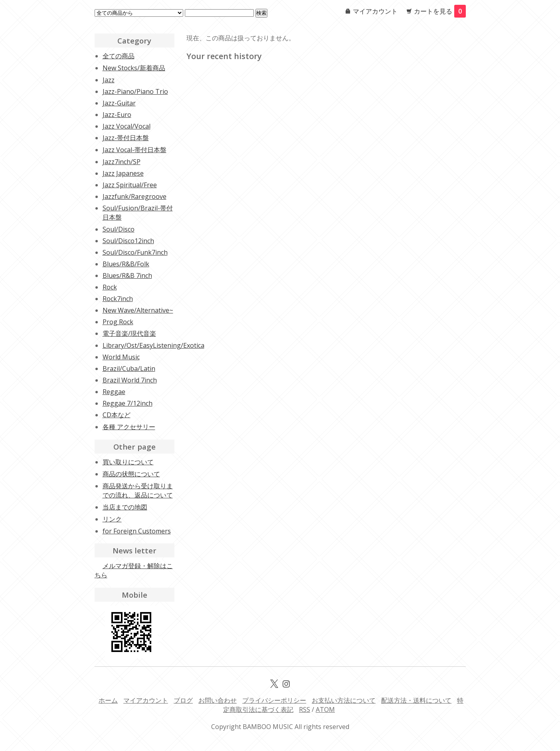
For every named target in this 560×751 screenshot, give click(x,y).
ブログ (183, 700)
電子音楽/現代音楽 (129, 333)
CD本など (117, 415)
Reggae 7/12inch (128, 403)
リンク (112, 519)
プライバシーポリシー (274, 700)
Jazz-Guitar (119, 103)
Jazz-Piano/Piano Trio (135, 91)
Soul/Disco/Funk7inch (135, 252)
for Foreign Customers (137, 531)
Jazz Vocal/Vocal (127, 126)
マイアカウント (375, 11)
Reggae (114, 392)
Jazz (109, 80)
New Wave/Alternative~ (138, 310)
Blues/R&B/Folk (126, 264)
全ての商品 (119, 56)
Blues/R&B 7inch (127, 275)
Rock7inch (118, 299)
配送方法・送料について (416, 700)
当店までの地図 (125, 507)
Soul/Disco (119, 229)
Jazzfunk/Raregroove (135, 196)
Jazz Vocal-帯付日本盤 (135, 150)
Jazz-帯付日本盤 (126, 138)
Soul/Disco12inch (128, 241)
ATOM (325, 709)
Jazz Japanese (123, 173)
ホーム (108, 700)
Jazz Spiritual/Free (130, 185)
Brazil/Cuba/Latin (129, 369)
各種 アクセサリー (129, 427)
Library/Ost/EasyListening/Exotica (153, 345)
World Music (121, 357)
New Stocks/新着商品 (134, 68)
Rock (110, 287)
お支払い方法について (344, 700)
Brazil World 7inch (130, 380)
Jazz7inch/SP (122, 162)
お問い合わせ (218, 700)
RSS (305, 709)
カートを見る (440, 11)
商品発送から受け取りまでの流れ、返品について (138, 490)
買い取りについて (128, 462)
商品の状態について (131, 474)
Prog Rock (118, 322)
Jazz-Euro (117, 115)
